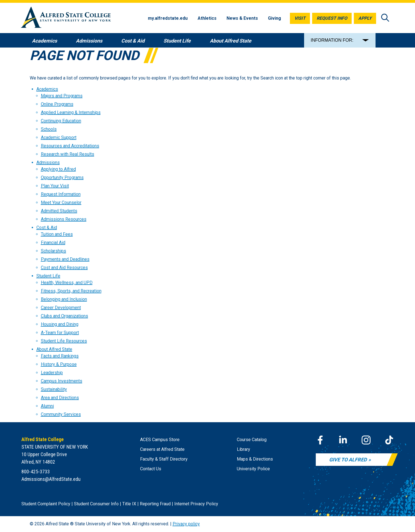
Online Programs (57, 104)
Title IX (129, 504)
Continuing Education (61, 121)
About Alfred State (54, 349)
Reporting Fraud (155, 504)
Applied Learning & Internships (71, 112)
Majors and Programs (62, 96)
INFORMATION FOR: (332, 40)
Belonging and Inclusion (64, 299)
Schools (49, 129)
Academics (47, 89)
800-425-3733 (36, 472)
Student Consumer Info (96, 504)
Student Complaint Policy (46, 504)
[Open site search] (385, 18)
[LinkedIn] (343, 440)
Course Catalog (252, 440)
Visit (300, 18)
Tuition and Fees (57, 234)
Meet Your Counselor (61, 202)
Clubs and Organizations (64, 316)
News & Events (242, 18)
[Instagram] (366, 440)
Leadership (52, 373)
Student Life (48, 276)
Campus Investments (62, 381)
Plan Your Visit (55, 186)
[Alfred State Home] (66, 18)
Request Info (332, 18)
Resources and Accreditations (70, 146)
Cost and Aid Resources (64, 268)
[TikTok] (389, 440)
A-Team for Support (60, 333)
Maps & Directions (255, 459)
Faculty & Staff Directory (164, 459)
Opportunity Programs (62, 177)
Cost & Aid (47, 228)
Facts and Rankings (60, 356)
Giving (274, 18)
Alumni (47, 406)
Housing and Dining (60, 324)
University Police (253, 469)
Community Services (61, 414)
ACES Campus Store (160, 440)
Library (243, 449)
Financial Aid (53, 243)
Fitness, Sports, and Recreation (71, 291)
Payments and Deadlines (65, 259)
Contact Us (151, 469)
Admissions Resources (64, 219)
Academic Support (59, 137)
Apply (365, 18)
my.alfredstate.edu (168, 18)
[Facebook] (320, 440)
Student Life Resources (64, 341)
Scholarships (54, 251)
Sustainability (54, 389)
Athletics (207, 18)
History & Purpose (59, 364)
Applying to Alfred (58, 169)
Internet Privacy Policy (196, 504)
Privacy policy (186, 524)
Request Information (61, 194)
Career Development (61, 308)
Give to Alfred (348, 460)
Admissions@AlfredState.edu (51, 479)
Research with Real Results (68, 154)
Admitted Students (59, 211)
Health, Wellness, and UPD (67, 283)
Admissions (48, 162)
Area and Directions (60, 398)
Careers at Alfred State (162, 449)
